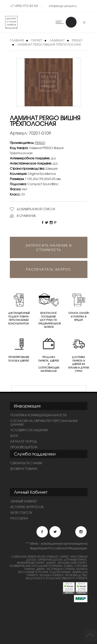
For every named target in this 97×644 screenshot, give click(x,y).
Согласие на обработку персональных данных (44, 422)
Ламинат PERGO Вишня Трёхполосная (49, 44)
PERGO (40, 143)
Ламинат (57, 40)
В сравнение (26, 216)
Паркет (37, 40)
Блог (14, 436)
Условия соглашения (29, 430)
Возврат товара (24, 469)
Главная (17, 40)
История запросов (27, 507)
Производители (24, 447)
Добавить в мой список (36, 209)
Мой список (21, 512)
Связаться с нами (26, 463)
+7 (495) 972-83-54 (24, 6)
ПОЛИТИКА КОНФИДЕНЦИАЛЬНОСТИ (38, 415)
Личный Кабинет (24, 501)
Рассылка (19, 518)
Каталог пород (24, 441)
